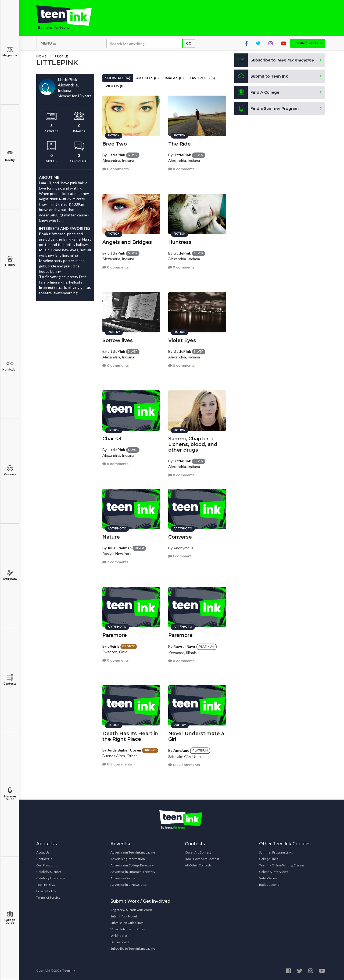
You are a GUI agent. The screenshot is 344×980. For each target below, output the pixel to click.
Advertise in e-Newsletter (129, 885)
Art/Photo (10, 575)
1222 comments (184, 765)
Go (189, 43)
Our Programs (47, 865)
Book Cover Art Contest (202, 859)
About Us (43, 852)
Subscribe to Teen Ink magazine (133, 948)
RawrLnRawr (184, 646)
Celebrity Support (49, 872)
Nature (111, 537)
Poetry (10, 156)
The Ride (180, 144)
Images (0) (174, 78)
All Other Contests (198, 865)
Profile (61, 56)
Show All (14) (118, 78)
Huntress (180, 242)
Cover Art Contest (198, 852)
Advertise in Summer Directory (133, 872)
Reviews (10, 471)
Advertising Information (128, 859)
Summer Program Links (276, 852)
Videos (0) (115, 86)
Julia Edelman (120, 548)
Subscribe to (274, 60)
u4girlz (114, 646)
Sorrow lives (118, 340)
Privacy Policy (46, 891)
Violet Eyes (182, 340)
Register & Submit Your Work (131, 910)
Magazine (10, 52)
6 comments (115, 464)
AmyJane (181, 750)
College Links (269, 859)
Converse (180, 537)
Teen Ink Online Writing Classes (282, 865)
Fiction (10, 261)
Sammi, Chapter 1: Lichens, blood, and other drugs (193, 444)
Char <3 (112, 439)
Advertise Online (123, 878)
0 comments (116, 169)
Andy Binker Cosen (124, 750)
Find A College (257, 92)
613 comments (117, 764)
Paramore (115, 635)
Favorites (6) (202, 78)
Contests (10, 680)
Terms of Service (48, 897)
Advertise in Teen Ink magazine (133, 852)
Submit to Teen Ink (261, 76)
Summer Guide (10, 794)
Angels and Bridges (127, 242)
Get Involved (120, 942)
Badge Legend (269, 885)
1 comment (180, 556)
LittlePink (116, 155)
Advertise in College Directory (132, 865)
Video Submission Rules (128, 929)
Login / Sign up (308, 43)
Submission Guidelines (127, 923)
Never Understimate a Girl (196, 736)
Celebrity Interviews (51, 878)
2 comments (115, 562)
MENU (48, 43)
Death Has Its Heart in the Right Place (130, 736)
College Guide (10, 918)
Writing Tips (119, 936)
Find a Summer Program (266, 108)
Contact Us (44, 859)
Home (41, 56)
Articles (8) (148, 78)
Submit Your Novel (124, 916)
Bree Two (115, 144)
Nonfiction (10, 366)
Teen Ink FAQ (46, 885)
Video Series (268, 878)
